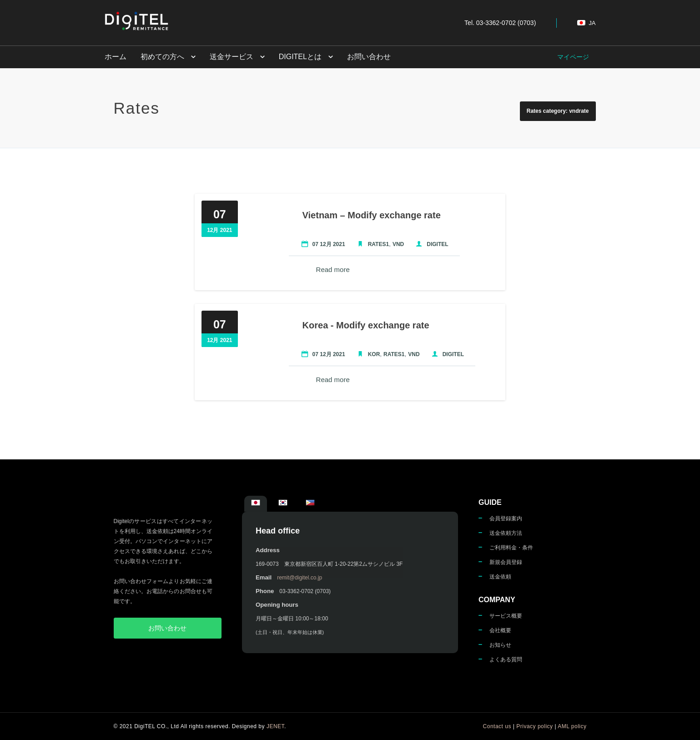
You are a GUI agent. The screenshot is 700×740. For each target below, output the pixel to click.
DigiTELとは (299, 57)
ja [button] (586, 23)
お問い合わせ (367, 57)
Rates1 (378, 244)
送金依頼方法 (506, 533)
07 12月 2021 (328, 244)
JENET (275, 726)
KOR (373, 354)
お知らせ (500, 645)
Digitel (436, 244)
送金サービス (231, 57)
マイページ (573, 57)
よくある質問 (506, 659)
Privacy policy (534, 726)
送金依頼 (500, 577)
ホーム (116, 57)
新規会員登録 (506, 562)
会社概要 (500, 630)
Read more (332, 269)
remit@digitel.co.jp (300, 578)
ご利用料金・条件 (511, 548)
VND (397, 244)
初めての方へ (162, 57)
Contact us (497, 726)
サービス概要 (506, 616)
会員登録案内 (506, 519)
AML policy (572, 726)
